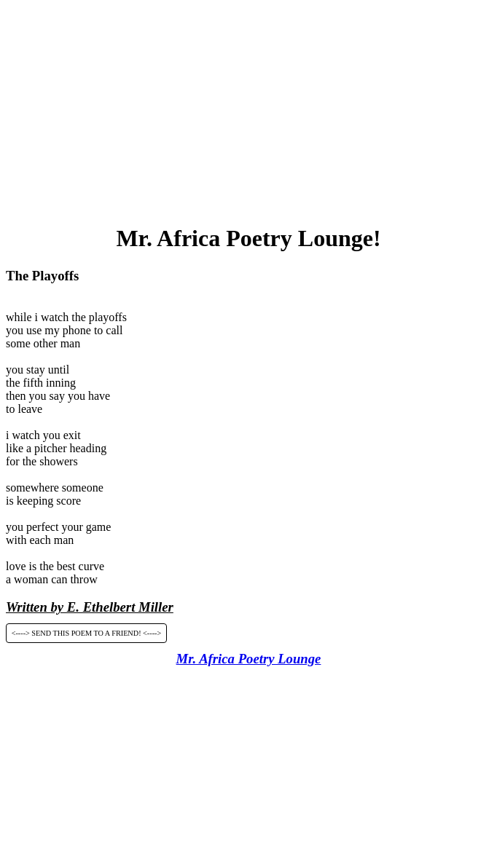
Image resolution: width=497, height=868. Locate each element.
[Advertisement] (251, 108)
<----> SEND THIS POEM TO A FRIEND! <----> (87, 633)
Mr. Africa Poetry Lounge (249, 659)
